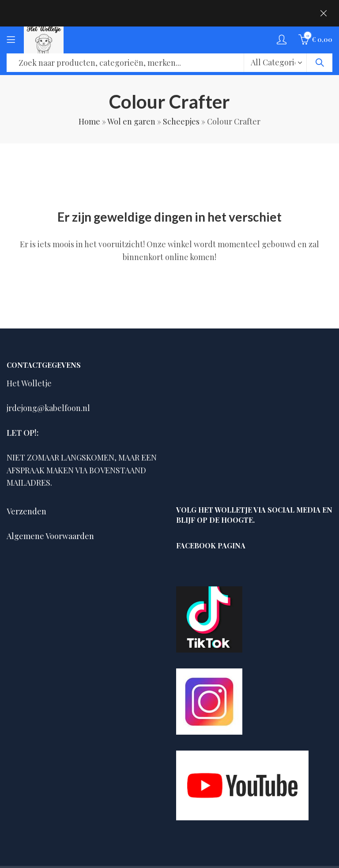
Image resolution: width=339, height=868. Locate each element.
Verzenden (26, 511)
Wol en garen (131, 121)
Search (320, 63)
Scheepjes (181, 121)
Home (89, 121)
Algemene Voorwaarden (50, 536)
